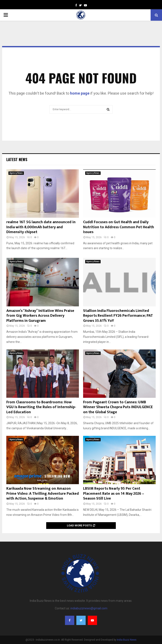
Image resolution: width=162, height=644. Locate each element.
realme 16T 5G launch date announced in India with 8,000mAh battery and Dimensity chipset (41, 227)
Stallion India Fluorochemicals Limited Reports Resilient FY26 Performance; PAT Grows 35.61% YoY (118, 316)
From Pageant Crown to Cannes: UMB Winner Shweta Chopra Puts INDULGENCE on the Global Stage (118, 407)
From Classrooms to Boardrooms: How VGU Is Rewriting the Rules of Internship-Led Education (41, 407)
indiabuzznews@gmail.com (89, 608)
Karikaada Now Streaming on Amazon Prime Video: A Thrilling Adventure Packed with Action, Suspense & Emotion (43, 494)
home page (80, 93)
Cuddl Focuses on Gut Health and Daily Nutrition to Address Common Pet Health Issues (119, 227)
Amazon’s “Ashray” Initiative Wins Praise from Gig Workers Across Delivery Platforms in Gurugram (40, 316)
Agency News (16, 173)
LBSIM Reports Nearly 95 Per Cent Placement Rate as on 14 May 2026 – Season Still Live (114, 494)
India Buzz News (127, 640)
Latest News (17, 159)
